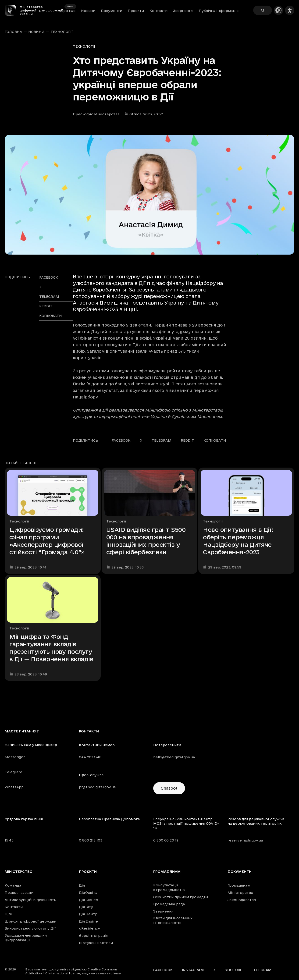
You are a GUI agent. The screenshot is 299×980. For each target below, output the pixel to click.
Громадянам (167, 872)
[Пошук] (263, 10)
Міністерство (19, 872)
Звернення (183, 11)
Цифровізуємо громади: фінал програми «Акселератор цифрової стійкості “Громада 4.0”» (47, 541)
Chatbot (169, 788)
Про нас (68, 11)
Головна (13, 32)
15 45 (9, 840)
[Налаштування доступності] (290, 10)
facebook (49, 277)
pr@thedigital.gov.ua (97, 787)
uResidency (89, 928)
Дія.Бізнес (88, 900)
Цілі (8, 914)
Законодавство (242, 900)
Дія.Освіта (88, 893)
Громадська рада (169, 904)
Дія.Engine (88, 921)
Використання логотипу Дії (30, 928)
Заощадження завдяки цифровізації (26, 938)
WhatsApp (14, 787)
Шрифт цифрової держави (30, 921)
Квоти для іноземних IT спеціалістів (173, 920)
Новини (88, 11)
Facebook (163, 970)
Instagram (193, 970)
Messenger (15, 757)
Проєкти (136, 11)
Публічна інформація (219, 11)
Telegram (13, 772)
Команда (13, 885)
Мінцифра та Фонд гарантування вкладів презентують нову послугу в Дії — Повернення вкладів (51, 648)
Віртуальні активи (96, 943)
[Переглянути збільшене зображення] (149, 195)
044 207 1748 (90, 757)
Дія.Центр (88, 914)
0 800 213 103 (91, 840)
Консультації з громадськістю (169, 887)
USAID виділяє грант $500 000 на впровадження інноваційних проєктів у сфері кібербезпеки (146, 541)
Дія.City (86, 907)
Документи (112, 11)
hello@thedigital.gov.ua (174, 757)
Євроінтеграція (94, 936)
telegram (49, 296)
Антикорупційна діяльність (30, 900)
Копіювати (51, 316)
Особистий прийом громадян (181, 897)
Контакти (158, 11)
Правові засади (19, 893)
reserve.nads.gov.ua (245, 840)
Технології (62, 32)
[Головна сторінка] (12, 10)
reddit (46, 306)
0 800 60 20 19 (166, 840)
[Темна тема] (278, 10)
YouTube (234, 970)
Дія (82, 885)
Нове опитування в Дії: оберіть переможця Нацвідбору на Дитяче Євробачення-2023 (238, 541)
